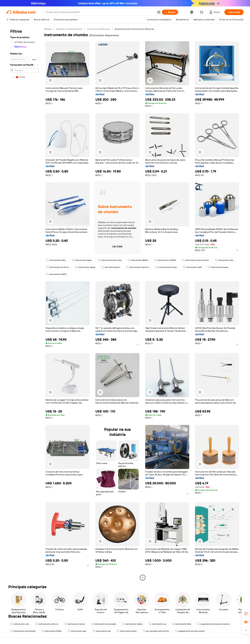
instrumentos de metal (110, 260)
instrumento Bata (182, 624)
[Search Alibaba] (100, 12)
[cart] (202, 13)
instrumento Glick (56, 260)
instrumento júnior (127, 631)
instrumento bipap (82, 260)
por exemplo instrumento (156, 631)
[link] (246, 614)
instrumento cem (20, 624)
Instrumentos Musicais (98, 29)
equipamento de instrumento (190, 631)
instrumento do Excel (58, 267)
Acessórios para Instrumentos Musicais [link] (134, 29)
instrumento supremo (138, 267)
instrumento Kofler (52, 631)
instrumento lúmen (75, 624)
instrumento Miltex (138, 260)
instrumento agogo (85, 267)
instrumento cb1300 (165, 260)
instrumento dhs (224, 260)
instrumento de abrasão (104, 624)
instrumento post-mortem (196, 260)
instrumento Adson (132, 624)
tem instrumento (111, 267)
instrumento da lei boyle (23, 631)
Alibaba (48, 29)
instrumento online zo (47, 624)
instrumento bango (218, 267)
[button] (159, 12)
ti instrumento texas (166, 267)
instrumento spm (77, 631)
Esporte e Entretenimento (69, 29)
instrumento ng (157, 624)
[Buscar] (170, 12)
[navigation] (24, 304)
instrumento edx (102, 631)
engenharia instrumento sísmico (214, 624)
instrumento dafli (192, 267)
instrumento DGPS (56, 274)
